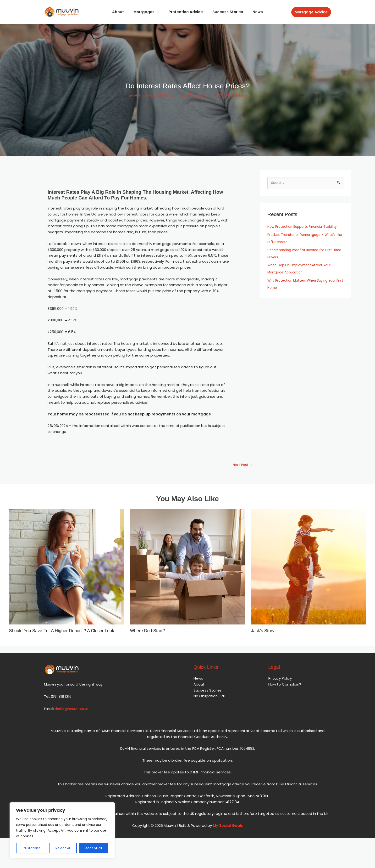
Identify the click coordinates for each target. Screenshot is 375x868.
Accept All (94, 848)
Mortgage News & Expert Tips (186, 95)
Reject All (63, 848)
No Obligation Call (209, 701)
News (253, 12)
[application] (159, 12)
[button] (311, 12)
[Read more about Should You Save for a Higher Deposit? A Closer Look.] (67, 567)
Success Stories (225, 12)
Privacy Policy (280, 684)
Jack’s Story (264, 631)
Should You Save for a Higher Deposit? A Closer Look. (61, 634)
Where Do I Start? (149, 631)
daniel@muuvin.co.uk (73, 714)
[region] (62, 830)
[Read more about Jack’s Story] (309, 567)
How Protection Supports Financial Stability (305, 227)
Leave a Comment (140, 95)
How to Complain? (285, 690)
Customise (32, 848)
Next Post (242, 465)
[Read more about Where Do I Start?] (188, 567)
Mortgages (149, 12)
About (123, 12)
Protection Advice (186, 12)
